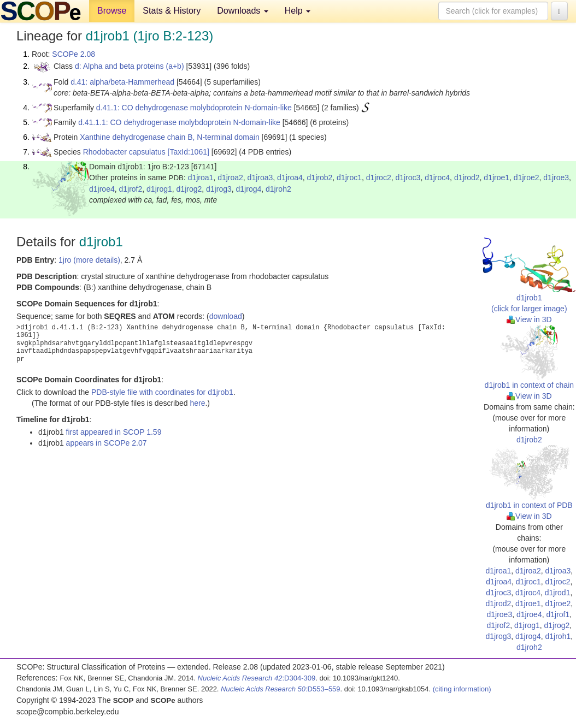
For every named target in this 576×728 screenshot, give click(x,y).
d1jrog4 (249, 189)
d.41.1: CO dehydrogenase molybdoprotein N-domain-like (194, 108)
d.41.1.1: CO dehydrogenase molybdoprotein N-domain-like (179, 122)
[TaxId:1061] (189, 152)
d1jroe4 (102, 189)
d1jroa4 (290, 177)
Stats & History (172, 11)
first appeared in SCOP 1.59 (114, 432)
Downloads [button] (243, 11)
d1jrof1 (558, 614)
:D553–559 (281, 689)
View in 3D (529, 319)
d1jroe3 (556, 177)
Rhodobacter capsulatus (124, 152)
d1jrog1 (159, 189)
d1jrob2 (320, 177)
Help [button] (298, 11)
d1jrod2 (467, 177)
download (226, 316)
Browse (112, 11)
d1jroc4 (437, 177)
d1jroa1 (201, 177)
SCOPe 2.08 (74, 54)
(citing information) (462, 689)
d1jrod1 (558, 593)
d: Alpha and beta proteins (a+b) (130, 66)
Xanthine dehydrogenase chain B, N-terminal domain (169, 137)
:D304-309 (257, 678)
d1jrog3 (219, 189)
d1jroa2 (230, 177)
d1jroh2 (278, 189)
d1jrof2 (130, 189)
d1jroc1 (349, 177)
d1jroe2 (527, 177)
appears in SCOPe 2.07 (107, 443)
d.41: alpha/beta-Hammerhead (122, 82)
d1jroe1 (496, 177)
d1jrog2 (189, 189)
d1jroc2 (379, 177)
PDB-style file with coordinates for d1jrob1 (162, 392)
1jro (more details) (89, 260)
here (197, 403)
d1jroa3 (260, 177)
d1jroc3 (408, 177)
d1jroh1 (558, 636)
